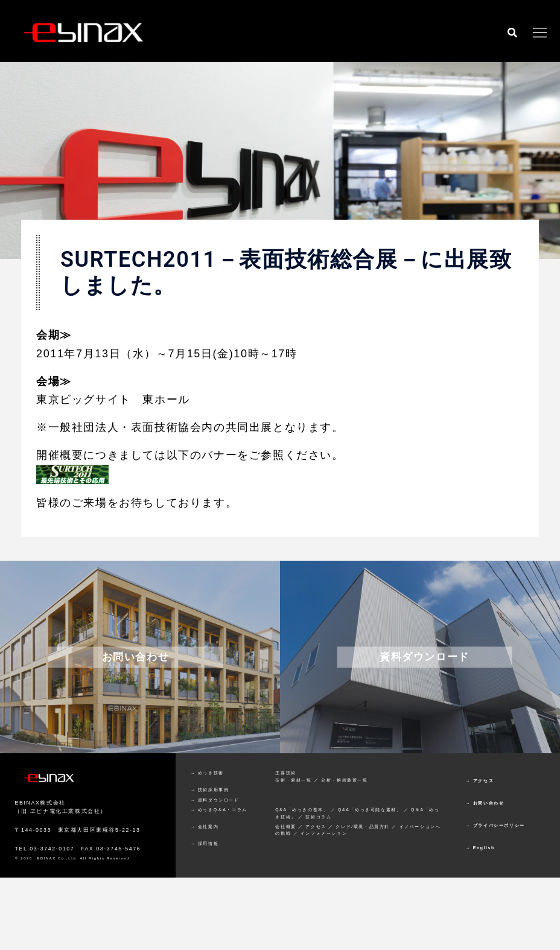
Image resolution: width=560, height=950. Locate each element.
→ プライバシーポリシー (495, 825)
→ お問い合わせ (485, 803)
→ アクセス (480, 781)
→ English (480, 848)
